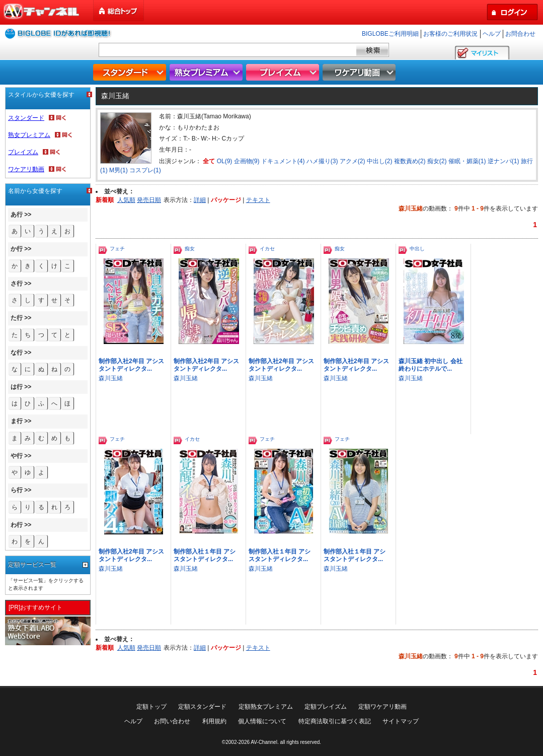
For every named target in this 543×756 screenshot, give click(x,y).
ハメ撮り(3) (322, 161)
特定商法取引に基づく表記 (335, 721)
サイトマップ (401, 721)
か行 (17, 249)
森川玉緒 (111, 378)
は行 (17, 387)
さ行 (17, 284)
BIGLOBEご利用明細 (390, 34)
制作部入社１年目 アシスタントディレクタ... (205, 555)
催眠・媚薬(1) (467, 161)
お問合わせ (520, 34)
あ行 (17, 215)
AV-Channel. (264, 742)
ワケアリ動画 (360, 72)
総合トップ (119, 11)
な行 (17, 353)
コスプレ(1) (145, 170)
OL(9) (225, 161)
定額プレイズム (326, 707)
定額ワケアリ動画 (382, 707)
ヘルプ (492, 34)
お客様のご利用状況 (450, 34)
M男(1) (119, 170)
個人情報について (262, 721)
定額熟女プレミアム (266, 707)
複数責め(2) (410, 161)
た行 (17, 318)
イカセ (267, 249)
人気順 (126, 200)
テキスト (258, 200)
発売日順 (149, 200)
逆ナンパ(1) (503, 161)
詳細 (200, 200)
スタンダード (131, 72)
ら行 (17, 490)
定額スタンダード (202, 707)
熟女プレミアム (207, 72)
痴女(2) (437, 161)
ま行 (17, 421)
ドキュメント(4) (283, 161)
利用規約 (214, 721)
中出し (417, 249)
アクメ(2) (353, 161)
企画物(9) (247, 161)
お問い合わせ (172, 721)
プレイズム (284, 72)
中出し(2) (380, 161)
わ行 (17, 525)
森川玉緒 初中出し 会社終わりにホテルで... (431, 365)
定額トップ (151, 707)
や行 (17, 456)
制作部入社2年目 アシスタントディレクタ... (131, 365)
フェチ (117, 249)
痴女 (190, 249)
